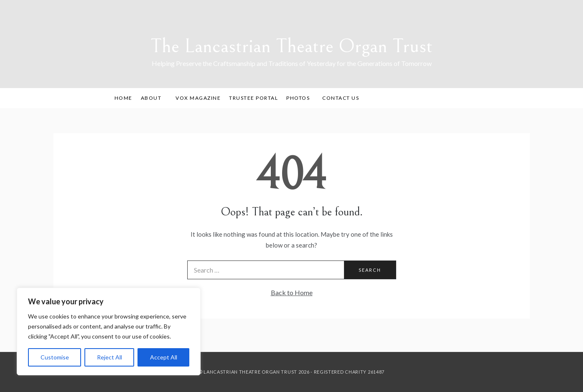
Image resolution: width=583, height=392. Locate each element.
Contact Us (341, 98)
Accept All (164, 357)
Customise (55, 357)
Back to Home (292, 292)
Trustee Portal (253, 98)
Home (123, 98)
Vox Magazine (198, 98)
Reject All (109, 357)
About (154, 98)
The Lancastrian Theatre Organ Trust (291, 46)
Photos (298, 98)
